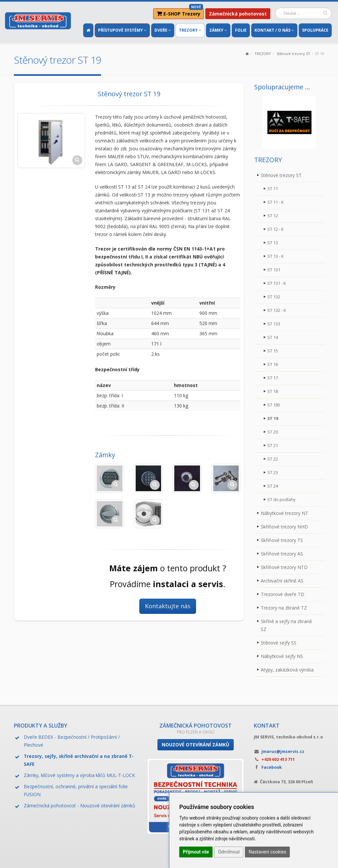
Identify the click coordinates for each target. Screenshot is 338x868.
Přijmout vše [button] (196, 852)
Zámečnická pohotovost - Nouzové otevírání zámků (80, 806)
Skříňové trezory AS (282, 554)
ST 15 (273, 351)
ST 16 (273, 364)
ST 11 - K (275, 202)
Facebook (272, 767)
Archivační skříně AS (282, 581)
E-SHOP (180, 13)
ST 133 (274, 324)
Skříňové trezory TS (282, 540)
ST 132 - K (277, 310)
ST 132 (274, 297)
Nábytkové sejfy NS (282, 656)
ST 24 (273, 486)
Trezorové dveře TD (283, 594)
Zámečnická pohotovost (238, 14)
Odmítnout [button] (229, 852)
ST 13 (273, 243)
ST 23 (273, 473)
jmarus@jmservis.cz (283, 751)
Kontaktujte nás (168, 606)
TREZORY (263, 54)
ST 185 (274, 405)
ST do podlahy (281, 500)
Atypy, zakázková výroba (287, 670)
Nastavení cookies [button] (267, 852)
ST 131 (274, 270)
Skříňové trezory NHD (284, 527)
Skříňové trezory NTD (284, 567)
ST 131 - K (277, 283)
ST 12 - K (275, 229)
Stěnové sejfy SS (279, 643)
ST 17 (273, 378)
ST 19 (273, 419)
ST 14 (273, 337)
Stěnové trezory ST (293, 54)
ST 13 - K (275, 256)
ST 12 (273, 216)
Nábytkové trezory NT (285, 513)
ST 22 (273, 459)
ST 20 (273, 432)
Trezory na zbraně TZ (284, 608)
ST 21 (273, 446)
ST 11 (273, 189)
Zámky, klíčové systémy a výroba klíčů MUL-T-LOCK (79, 775)
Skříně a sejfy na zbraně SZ (286, 625)
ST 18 (273, 391)
